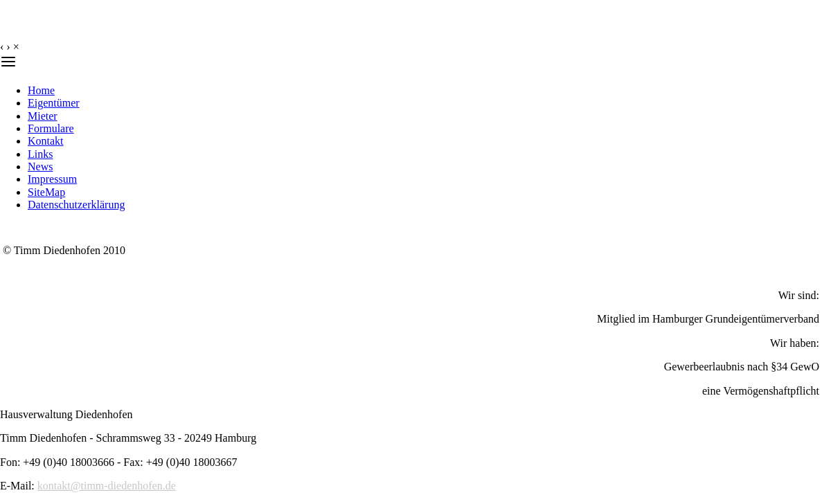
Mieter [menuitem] (43, 116)
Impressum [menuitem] (52, 179)
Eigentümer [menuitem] (54, 103)
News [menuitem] (40, 166)
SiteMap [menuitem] (46, 192)
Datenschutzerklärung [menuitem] (76, 205)
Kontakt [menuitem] (46, 141)
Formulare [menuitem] (51, 128)
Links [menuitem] (40, 154)
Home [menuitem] (41, 90)
